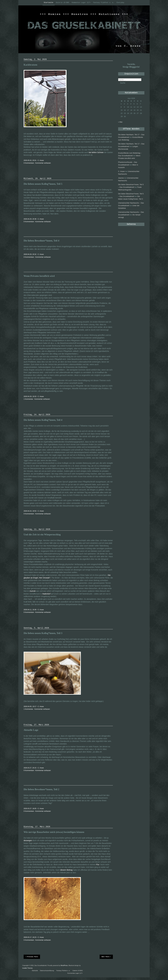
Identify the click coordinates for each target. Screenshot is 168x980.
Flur (98, 865)
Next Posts (106, 957)
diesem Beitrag (66, 870)
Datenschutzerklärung (47, 971)
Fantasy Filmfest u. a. (104, 3)
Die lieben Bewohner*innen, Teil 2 (41, 789)
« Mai (120, 122)
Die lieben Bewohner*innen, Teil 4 (41, 241)
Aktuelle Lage (31, 730)
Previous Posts (32, 957)
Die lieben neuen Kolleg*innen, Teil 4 (43, 420)
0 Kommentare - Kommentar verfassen (37, 163)
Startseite (49, 3)
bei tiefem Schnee (96, 152)
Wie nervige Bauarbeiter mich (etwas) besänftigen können (54, 832)
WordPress (64, 965)
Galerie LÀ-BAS (63, 3)
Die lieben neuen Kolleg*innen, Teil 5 (43, 184)
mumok (33, 591)
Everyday (120, 3)
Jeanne (121, 178)
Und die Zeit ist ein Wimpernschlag (42, 534)
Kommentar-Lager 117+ (81, 3)
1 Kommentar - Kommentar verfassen (37, 399)
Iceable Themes (27, 968)
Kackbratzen (30, 65)
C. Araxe (121, 171)
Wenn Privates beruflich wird (39, 276)
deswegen (28, 840)
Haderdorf (46, 594)
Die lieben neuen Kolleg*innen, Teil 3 (43, 633)
